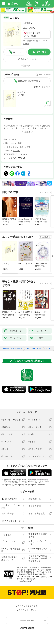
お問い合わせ (7, 514)
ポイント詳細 (30, 36)
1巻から (38, 87)
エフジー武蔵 (16, 143)
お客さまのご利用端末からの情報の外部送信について (38, 558)
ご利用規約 (6, 535)
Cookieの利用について (38, 550)
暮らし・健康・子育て (21, 147)
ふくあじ (21, 92)
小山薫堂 (26, 23)
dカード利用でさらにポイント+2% (34, 41)
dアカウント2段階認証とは (11, 550)
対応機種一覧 (35, 499)
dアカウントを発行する (27, 606)
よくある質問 (35, 506)
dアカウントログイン (11, 521)
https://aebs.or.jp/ (25, 581)
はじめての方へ (10, 499)
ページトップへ (27, 620)
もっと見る (44, 192)
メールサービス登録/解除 (11, 506)
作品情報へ (26, 66)
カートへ (17, 52)
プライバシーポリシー (11, 543)
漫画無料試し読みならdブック (12, 349)
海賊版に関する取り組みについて (11, 558)
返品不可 (26, 44)
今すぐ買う (41, 52)
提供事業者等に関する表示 (38, 535)
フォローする (32, 23)
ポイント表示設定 (37, 514)
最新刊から (46, 87)
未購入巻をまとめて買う (29, 81)
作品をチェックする (29, 59)
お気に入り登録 (44, 74)
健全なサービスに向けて (38, 543)
